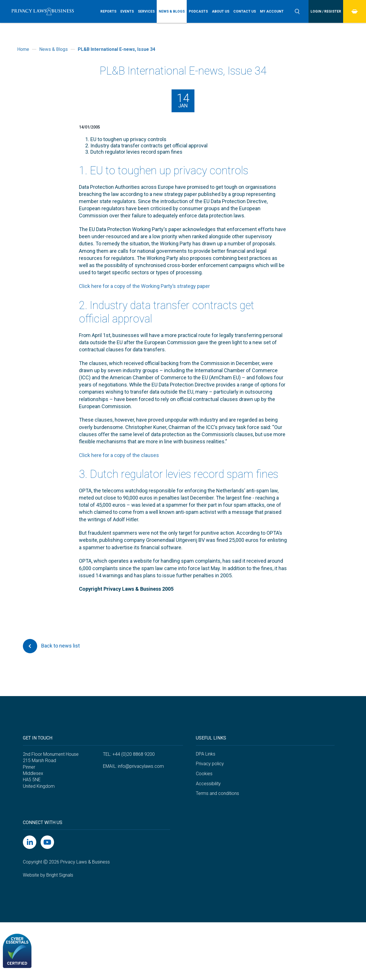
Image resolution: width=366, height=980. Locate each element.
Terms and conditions (217, 793)
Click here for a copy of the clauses (119, 455)
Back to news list (51, 646)
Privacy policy (210, 764)
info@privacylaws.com (141, 766)
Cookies (204, 774)
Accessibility (208, 784)
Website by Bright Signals (48, 875)
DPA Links (206, 754)
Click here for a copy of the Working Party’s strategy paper (144, 286)
